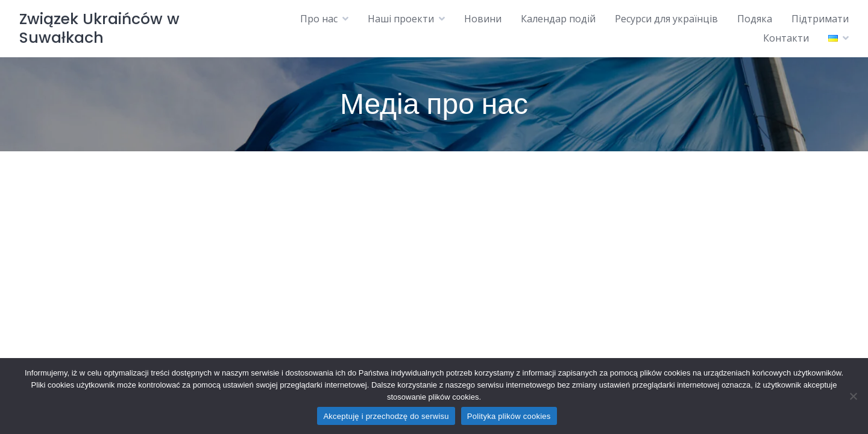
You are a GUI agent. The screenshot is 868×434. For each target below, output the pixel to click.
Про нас (319, 19)
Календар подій (558, 19)
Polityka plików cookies (509, 416)
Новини (483, 19)
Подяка (755, 19)
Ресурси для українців (666, 19)
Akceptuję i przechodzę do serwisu (386, 416)
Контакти (786, 38)
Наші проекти (401, 19)
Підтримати (820, 19)
